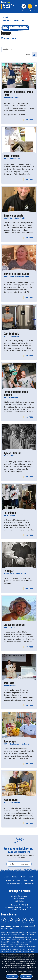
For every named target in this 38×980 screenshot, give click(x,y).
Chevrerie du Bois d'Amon (16, 274)
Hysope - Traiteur (12, 453)
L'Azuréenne (10, 513)
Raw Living (9, 683)
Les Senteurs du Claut (15, 625)
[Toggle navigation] (36, 7)
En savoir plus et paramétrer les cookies (19, 971)
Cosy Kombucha (12, 334)
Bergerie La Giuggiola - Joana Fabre (18, 94)
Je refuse (12, 976)
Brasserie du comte (13, 216)
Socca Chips (10, 742)
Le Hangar (9, 571)
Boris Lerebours (12, 156)
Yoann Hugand (11, 800)
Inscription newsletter (19, 864)
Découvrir (29, 120)
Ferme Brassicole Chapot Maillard (16, 393)
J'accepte (26, 976)
